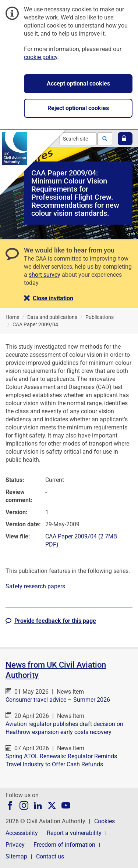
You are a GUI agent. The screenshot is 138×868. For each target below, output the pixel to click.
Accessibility (22, 833)
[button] (125, 139)
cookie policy (41, 57)
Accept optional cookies (78, 83)
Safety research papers (35, 586)
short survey (45, 275)
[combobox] (78, 139)
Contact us (50, 856)
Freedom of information (64, 845)
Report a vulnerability (74, 833)
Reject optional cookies (78, 108)
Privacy (15, 845)
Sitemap (16, 856)
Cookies (105, 821)
